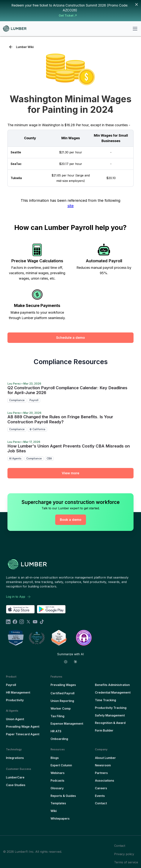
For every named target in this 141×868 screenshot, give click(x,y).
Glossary (57, 788)
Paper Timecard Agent (23, 734)
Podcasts (57, 781)
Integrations (15, 758)
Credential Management (113, 692)
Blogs (55, 758)
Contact (101, 803)
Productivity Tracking (111, 708)
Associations (105, 781)
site (71, 206)
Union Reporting (62, 701)
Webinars (58, 773)
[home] (16, 29)
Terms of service (126, 862)
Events (100, 796)
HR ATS (56, 731)
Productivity (15, 700)
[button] (134, 29)
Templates (58, 803)
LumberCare (15, 777)
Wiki (54, 811)
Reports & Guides (63, 796)
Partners (101, 773)
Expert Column (61, 765)
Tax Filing (57, 716)
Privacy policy (124, 854)
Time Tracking (105, 700)
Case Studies (16, 785)
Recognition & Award (110, 723)
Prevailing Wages (63, 685)
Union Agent (15, 719)
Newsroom (103, 765)
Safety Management (110, 715)
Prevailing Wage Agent (23, 727)
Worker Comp (61, 708)
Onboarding (59, 739)
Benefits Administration (112, 685)
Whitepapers (60, 818)
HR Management (18, 692)
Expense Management (67, 724)
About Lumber (105, 758)
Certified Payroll (62, 693)
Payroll (11, 685)
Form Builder (104, 730)
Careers (101, 788)
